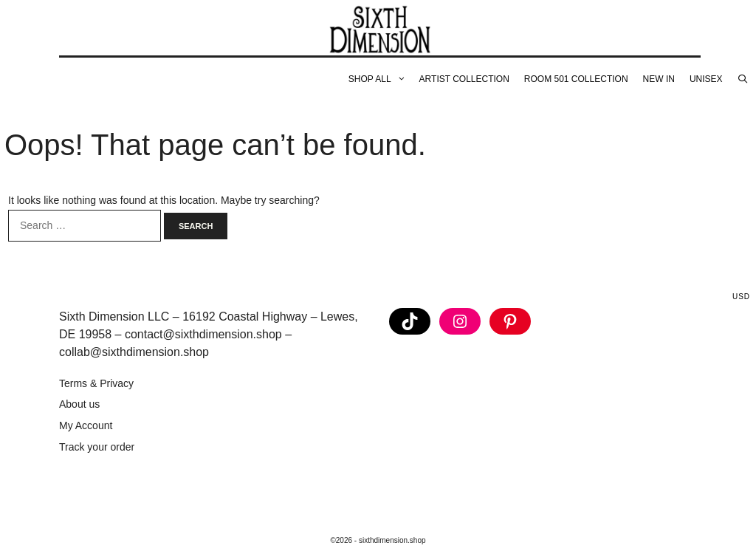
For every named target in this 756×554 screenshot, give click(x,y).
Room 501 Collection (576, 79)
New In (659, 79)
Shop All (380, 79)
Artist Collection (464, 79)
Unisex (706, 79)
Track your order (97, 447)
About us (79, 404)
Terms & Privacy (96, 383)
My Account (86, 425)
